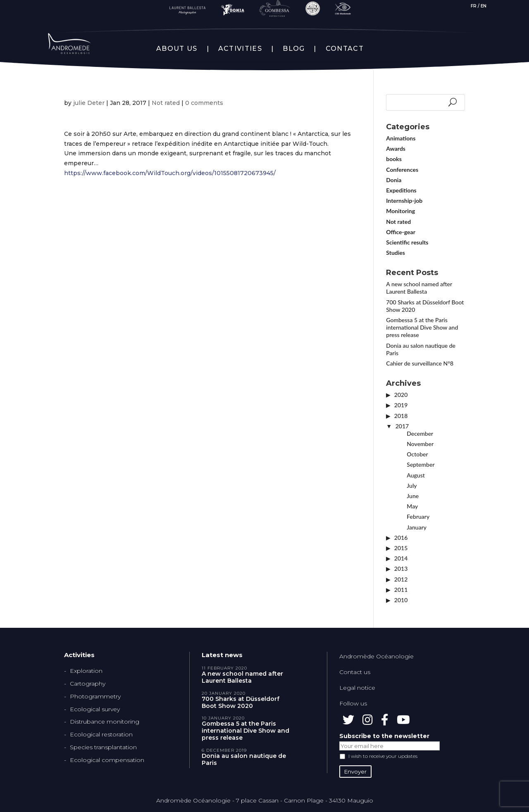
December (420, 433)
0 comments (204, 103)
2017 (402, 426)
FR (474, 6)
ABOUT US (177, 49)
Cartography (88, 684)
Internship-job (404, 201)
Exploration (86, 671)
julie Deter (89, 103)
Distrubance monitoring (105, 722)
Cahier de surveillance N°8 (420, 363)
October (417, 454)
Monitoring (400, 211)
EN (484, 6)
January (417, 527)
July (412, 486)
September (421, 464)
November (420, 444)
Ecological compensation (107, 760)
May (412, 506)
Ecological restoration (101, 734)
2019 (401, 405)
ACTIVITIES (240, 49)
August (416, 475)
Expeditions (401, 190)
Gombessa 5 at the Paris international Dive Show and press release (422, 327)
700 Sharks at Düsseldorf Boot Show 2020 (241, 703)
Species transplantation (103, 747)
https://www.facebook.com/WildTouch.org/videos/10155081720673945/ (170, 173)
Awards (396, 148)
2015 (401, 548)
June (413, 496)
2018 (401, 416)
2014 (401, 558)
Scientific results (407, 242)
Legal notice (357, 688)
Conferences (402, 170)
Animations (401, 138)
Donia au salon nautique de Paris (244, 760)
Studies (396, 253)
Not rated (166, 103)
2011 (401, 590)
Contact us (355, 672)
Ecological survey (95, 709)
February (418, 516)
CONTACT (345, 49)
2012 (401, 579)
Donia (394, 180)
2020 (401, 395)
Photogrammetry (95, 696)
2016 (401, 538)
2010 (401, 600)
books (394, 159)
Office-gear (401, 232)
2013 (401, 569)
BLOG (294, 49)
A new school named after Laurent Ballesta (419, 288)
